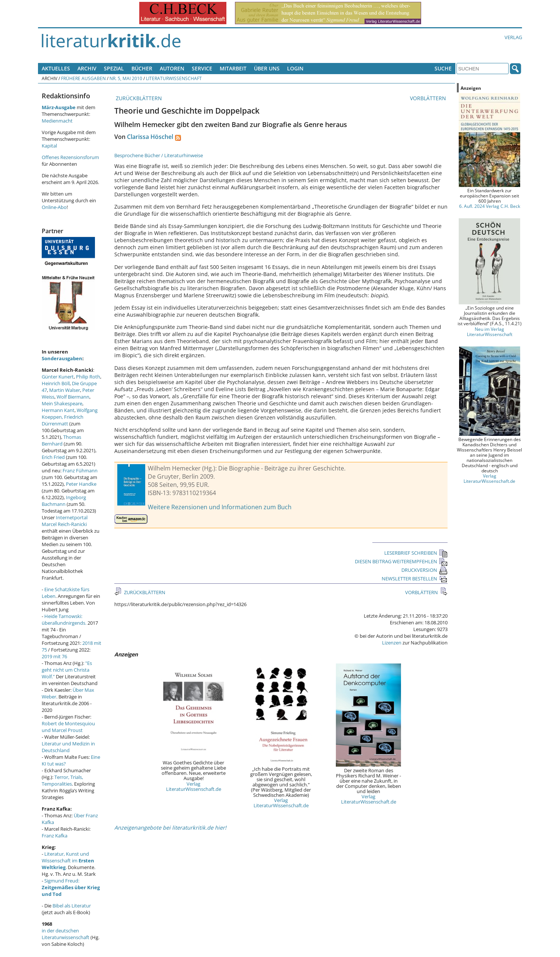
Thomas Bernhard (61, 440)
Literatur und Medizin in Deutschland (68, 747)
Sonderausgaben (62, 358)
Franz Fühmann (80, 470)
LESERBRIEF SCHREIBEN (416, 553)
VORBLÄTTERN (429, 98)
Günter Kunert (58, 377)
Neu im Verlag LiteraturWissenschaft (490, 332)
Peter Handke (81, 484)
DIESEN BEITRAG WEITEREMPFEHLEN (401, 561)
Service (202, 68)
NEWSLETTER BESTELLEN (415, 579)
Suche (443, 68)
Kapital (49, 146)
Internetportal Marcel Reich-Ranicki (65, 521)
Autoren (172, 68)
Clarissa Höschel (150, 137)
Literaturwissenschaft (174, 78)
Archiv (87, 68)
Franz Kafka (55, 836)
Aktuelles (56, 68)
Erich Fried (53, 457)
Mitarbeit (233, 68)
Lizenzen (392, 643)
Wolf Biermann (73, 397)
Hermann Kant (58, 410)
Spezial (114, 68)
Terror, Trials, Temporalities (62, 780)
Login (295, 68)
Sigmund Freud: (71, 887)
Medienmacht (57, 121)
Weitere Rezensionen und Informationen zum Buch (220, 507)
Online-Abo (54, 207)
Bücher (142, 68)
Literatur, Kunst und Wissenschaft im (68, 861)
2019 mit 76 (54, 656)
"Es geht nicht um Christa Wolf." (67, 670)
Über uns (267, 68)
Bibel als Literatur (72, 906)
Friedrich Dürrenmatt (63, 420)
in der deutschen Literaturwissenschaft (66, 934)
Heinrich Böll (56, 383)
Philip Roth (88, 377)
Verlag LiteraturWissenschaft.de (194, 786)
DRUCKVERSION (424, 570)
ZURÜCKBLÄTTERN (138, 98)
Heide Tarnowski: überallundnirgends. (64, 619)
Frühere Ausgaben (83, 78)
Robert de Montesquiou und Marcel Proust (68, 727)
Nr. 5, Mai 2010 (126, 78)
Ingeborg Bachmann (64, 501)
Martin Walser (65, 390)
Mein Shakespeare (62, 403)
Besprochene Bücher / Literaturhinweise (159, 155)
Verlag (513, 37)
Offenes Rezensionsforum (70, 157)
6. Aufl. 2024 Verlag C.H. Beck (490, 206)
